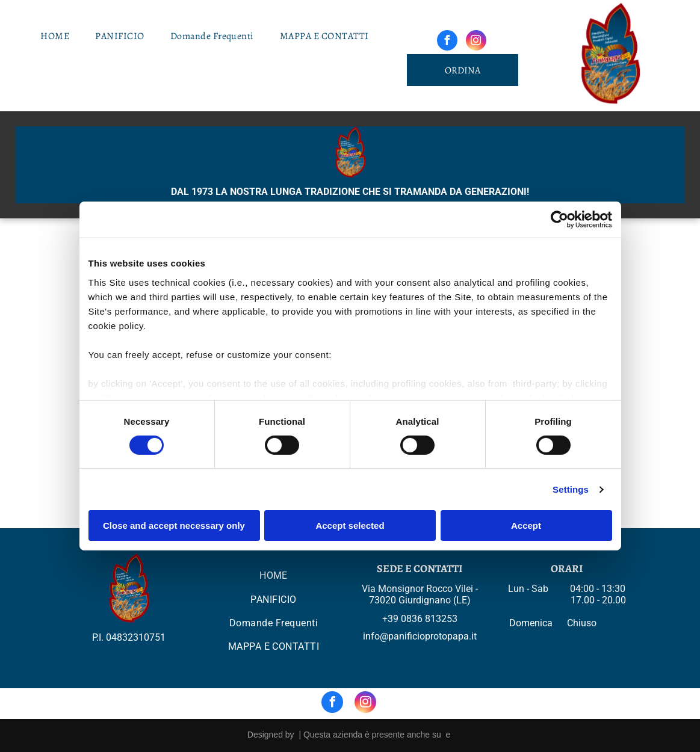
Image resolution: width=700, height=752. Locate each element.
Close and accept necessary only (174, 525)
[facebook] (447, 42)
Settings (571, 489)
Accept (526, 525)
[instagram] (476, 42)
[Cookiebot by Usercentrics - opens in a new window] (559, 220)
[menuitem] (59, 36)
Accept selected (350, 525)
